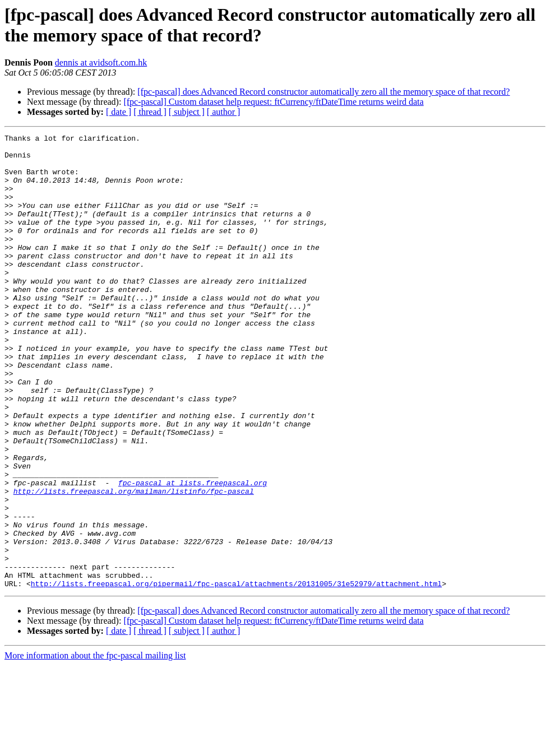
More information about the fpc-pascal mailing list (95, 746)
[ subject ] (187, 112)
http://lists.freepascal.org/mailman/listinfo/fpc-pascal (134, 563)
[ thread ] (150, 112)
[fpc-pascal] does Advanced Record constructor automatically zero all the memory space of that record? (323, 92)
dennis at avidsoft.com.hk (101, 62)
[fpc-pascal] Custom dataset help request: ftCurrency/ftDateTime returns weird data (273, 102)
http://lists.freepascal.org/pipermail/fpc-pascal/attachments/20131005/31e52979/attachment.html (236, 674)
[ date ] (119, 112)
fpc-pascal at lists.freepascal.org (193, 553)
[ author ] (224, 112)
